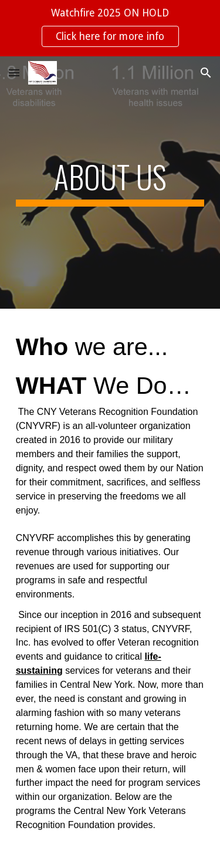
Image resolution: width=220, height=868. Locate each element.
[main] (110, 183)
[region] (110, 28)
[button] (14, 72)
